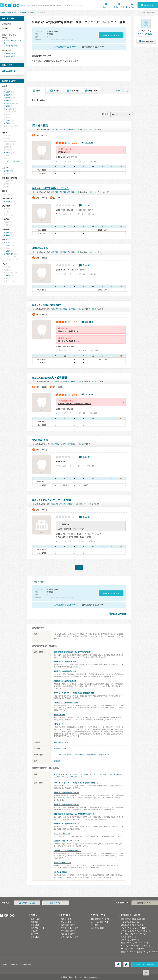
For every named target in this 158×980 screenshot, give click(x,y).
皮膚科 (6, 171)
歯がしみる (74, 777)
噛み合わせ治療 (59, 714)
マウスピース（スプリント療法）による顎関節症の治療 (74, 693)
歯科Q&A (35, 934)
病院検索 (23, 12)
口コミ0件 (87, 205)
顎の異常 (57, 774)
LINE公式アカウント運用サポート (134, 949)
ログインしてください (146, 34)
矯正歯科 (7, 245)
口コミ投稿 (35, 937)
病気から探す (66, 919)
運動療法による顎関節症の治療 (65, 671)
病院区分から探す (68, 934)
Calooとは (106, 7)
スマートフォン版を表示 (145, 965)
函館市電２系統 (10, 53)
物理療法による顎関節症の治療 (65, 662)
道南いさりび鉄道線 (11, 46)
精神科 (6, 232)
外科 (6, 136)
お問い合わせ (26, 965)
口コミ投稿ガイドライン (101, 919)
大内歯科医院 (50, 378)
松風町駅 (71, 192)
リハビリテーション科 (12, 161)
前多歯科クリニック (51, 188)
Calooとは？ (36, 919)
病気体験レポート (38, 928)
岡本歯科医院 (40, 126)
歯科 (66, 742)
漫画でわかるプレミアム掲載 (132, 925)
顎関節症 (33, 12)
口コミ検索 (35, 925)
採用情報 (14, 965)
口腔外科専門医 (78, 755)
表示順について (122, 91)
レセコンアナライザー (130, 937)
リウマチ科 (8, 109)
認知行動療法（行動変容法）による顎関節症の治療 (72, 652)
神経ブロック (58, 724)
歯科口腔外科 (58, 742)
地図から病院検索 (119, 614)
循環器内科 (8, 95)
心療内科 (7, 235)
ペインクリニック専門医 (62, 755)
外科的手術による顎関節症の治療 (66, 703)
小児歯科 (7, 251)
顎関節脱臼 (58, 761)
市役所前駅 (63, 309)
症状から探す (66, 922)
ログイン (132, 7)
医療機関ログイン (145, 903)
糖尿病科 (7, 106)
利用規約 (95, 925)
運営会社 (3, 965)
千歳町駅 (55, 129)
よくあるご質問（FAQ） (101, 922)
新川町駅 (63, 129)
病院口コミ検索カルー (8, 12)
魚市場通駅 (65, 381)
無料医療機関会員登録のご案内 (133, 919)
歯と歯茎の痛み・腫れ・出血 (76, 774)
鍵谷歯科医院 (40, 248)
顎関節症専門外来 (60, 748)
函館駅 (73, 381)
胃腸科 (6, 100)
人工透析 (7, 123)
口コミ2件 (89, 322)
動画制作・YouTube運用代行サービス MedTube (140, 952)
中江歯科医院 (40, 440)
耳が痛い (117, 774)
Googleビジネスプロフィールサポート (136, 946)
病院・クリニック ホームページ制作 (135, 943)
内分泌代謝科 (9, 103)
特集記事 (34, 931)
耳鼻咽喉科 (8, 201)
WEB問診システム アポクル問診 (134, 934)
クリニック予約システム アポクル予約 (136, 931)
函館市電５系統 (10, 56)
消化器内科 (8, 98)
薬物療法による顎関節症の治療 (65, 681)
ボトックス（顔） (60, 833)
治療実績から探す (68, 925)
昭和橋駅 (71, 129)
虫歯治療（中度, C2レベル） (64, 841)
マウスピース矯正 (60, 862)
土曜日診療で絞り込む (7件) (65, 47)
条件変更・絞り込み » (111, 36)
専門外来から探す (68, 931)
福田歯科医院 (47, 305)
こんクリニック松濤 (52, 500)
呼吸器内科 (8, 92)
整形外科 (7, 153)
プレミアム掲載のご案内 (131, 922)
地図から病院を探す (10, 71)
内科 (6, 89)
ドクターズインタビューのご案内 (134, 928)
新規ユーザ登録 (119, 7)
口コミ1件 (89, 143)
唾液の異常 (61, 777)
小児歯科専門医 (104, 755)
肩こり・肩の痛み (100, 774)
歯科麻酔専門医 (91, 755)
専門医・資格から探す (70, 928)
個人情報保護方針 (98, 928)
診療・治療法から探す (70, 937)
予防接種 (7, 275)
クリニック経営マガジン (131, 940)
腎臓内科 (7, 120)
